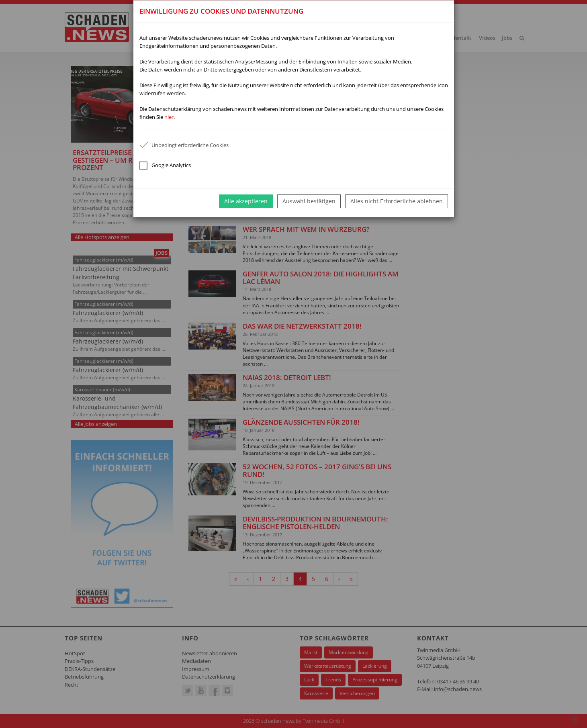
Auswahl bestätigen (309, 201)
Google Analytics (165, 166)
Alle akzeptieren (246, 201)
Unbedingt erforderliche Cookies (184, 145)
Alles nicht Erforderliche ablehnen (397, 201)
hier (169, 117)
